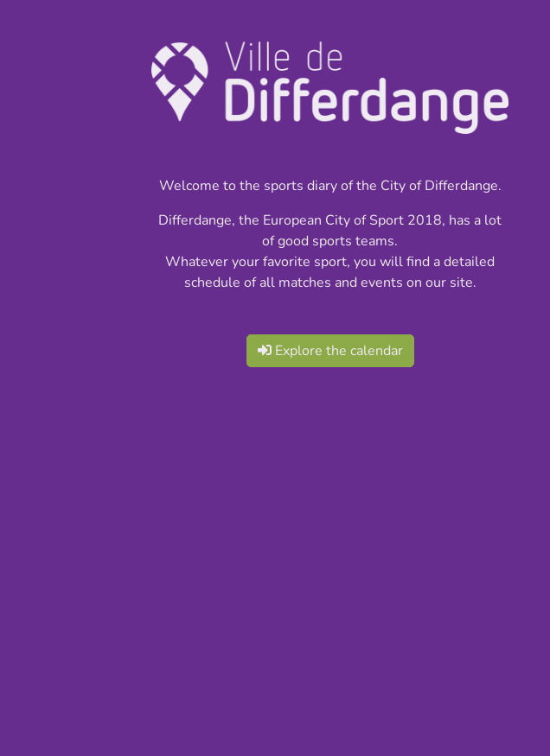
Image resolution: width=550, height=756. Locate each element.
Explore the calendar (330, 351)
